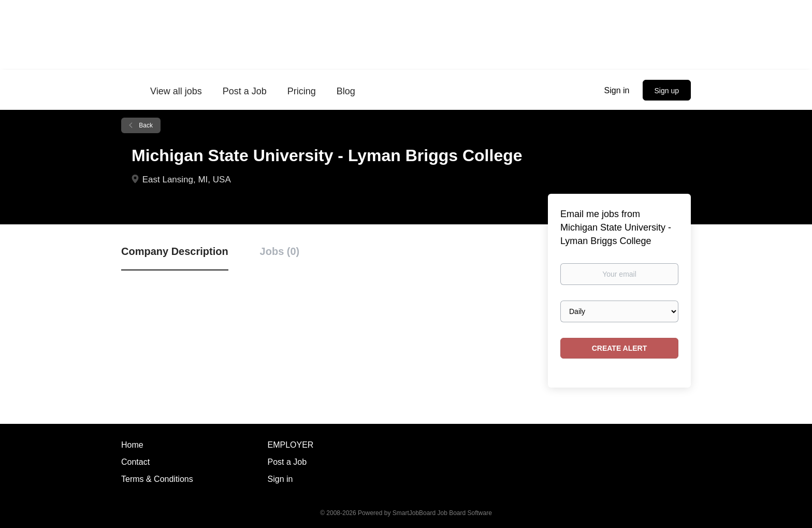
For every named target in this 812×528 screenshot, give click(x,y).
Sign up (667, 91)
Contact (135, 462)
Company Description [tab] (175, 251)
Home (132, 445)
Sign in (617, 90)
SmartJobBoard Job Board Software (442, 513)
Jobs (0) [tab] (280, 251)
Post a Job (287, 462)
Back (145, 125)
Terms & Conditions (157, 479)
